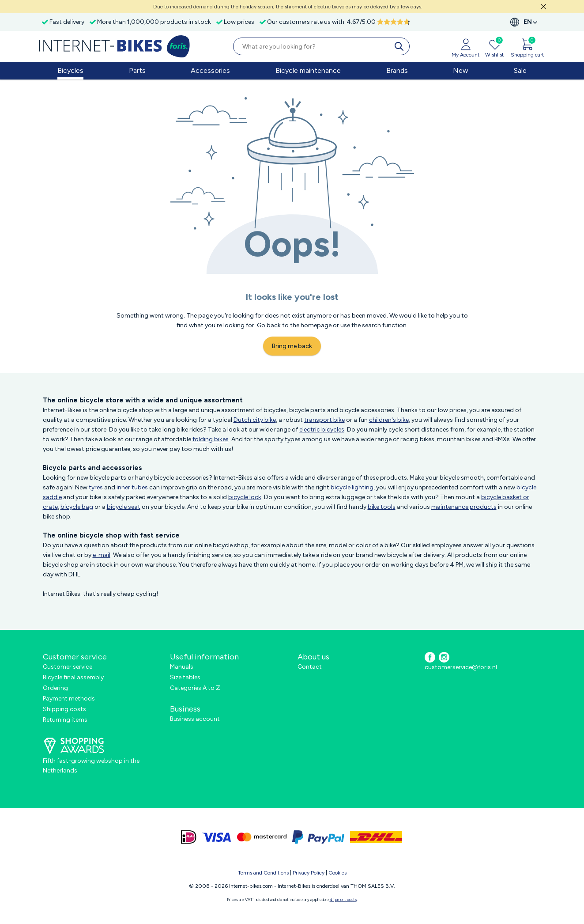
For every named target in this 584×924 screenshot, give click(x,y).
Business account (195, 719)
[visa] (217, 837)
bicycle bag (77, 507)
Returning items (65, 720)
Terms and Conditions (263, 873)
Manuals (182, 667)
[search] (401, 46)
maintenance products (464, 507)
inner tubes (132, 487)
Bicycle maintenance (308, 70)
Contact (310, 667)
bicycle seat (124, 507)
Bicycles (70, 70)
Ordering (55, 688)
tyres (96, 487)
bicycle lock (245, 497)
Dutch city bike (255, 420)
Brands (397, 70)
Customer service (68, 667)
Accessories (210, 70)
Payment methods (69, 699)
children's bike (389, 420)
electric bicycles (322, 430)
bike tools (382, 507)
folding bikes (211, 439)
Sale (520, 70)
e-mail (102, 555)
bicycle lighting (352, 487)
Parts (137, 70)
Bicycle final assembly (73, 677)
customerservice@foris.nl (461, 667)
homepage (316, 325)
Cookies (337, 873)
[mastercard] (262, 837)
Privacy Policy (309, 873)
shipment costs (343, 899)
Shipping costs (64, 709)
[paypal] (318, 837)
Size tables (185, 677)
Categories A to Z (195, 688)
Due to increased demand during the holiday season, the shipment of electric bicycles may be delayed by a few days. (288, 7)
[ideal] (189, 837)
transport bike (324, 420)
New (461, 70)
